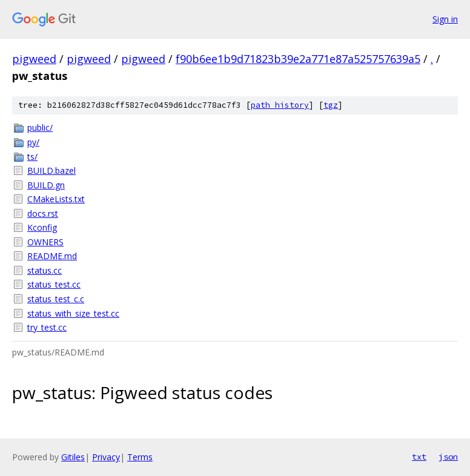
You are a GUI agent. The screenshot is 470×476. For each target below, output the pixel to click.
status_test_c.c (56, 299)
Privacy (106, 457)
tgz (331, 105)
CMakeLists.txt (56, 199)
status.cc (45, 270)
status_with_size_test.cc (73, 313)
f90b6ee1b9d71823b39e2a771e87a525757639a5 (298, 59)
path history (280, 105)
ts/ (32, 157)
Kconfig (42, 227)
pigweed (34, 59)
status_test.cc (54, 284)
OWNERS (45, 242)
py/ (33, 142)
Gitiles (73, 457)
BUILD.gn (46, 185)
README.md (52, 256)
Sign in (445, 19)
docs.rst (43, 213)
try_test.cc (47, 327)
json (448, 457)
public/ (40, 127)
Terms (140, 457)
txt (419, 457)
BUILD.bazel (51, 170)
